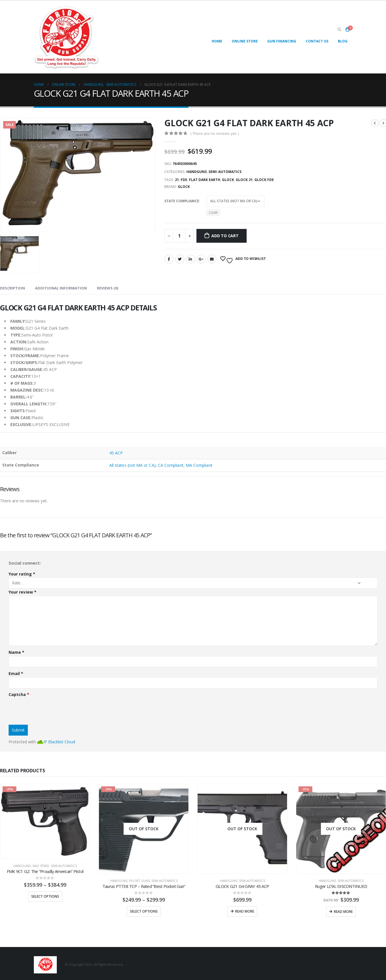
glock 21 (244, 180)
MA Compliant (199, 465)
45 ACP (116, 453)
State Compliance (182, 201)
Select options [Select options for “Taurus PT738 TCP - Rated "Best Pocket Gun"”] (144, 911)
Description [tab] (12, 288)
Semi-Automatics (225, 172)
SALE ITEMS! (41, 866)
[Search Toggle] (339, 30)
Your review (23, 592)
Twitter (180, 259)
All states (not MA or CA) (132, 465)
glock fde (264, 180)
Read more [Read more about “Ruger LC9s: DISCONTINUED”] (343, 912)
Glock (184, 187)
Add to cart (225, 236)
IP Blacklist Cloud (59, 742)
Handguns (197, 172)
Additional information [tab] (61, 288)
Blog (343, 41)
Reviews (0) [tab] (108, 288)
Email (212, 259)
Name (16, 652)
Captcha (19, 694)
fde (184, 180)
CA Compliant (171, 465)
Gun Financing (282, 41)
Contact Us (317, 41)
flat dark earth (205, 180)
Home (217, 41)
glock (228, 180)
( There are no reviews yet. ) (215, 133)
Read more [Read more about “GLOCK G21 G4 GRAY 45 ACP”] (245, 911)
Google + (201, 259)
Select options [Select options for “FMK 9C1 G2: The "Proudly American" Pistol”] (45, 896)
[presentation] (52, 709)
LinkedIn (190, 259)
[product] (45, 821)
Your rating (22, 574)
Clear (213, 213)
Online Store (245, 41)
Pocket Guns (139, 881)
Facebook (169, 259)
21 (177, 180)
